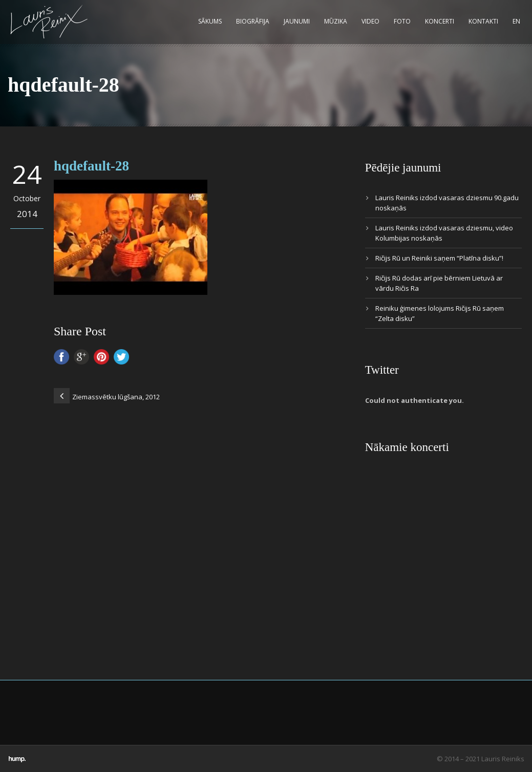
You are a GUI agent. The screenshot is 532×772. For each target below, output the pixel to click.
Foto (402, 21)
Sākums (210, 21)
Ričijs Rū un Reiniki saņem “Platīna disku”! (439, 258)
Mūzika (336, 21)
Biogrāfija (253, 21)
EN (516, 21)
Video (370, 21)
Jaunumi (297, 21)
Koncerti (440, 21)
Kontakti (483, 21)
